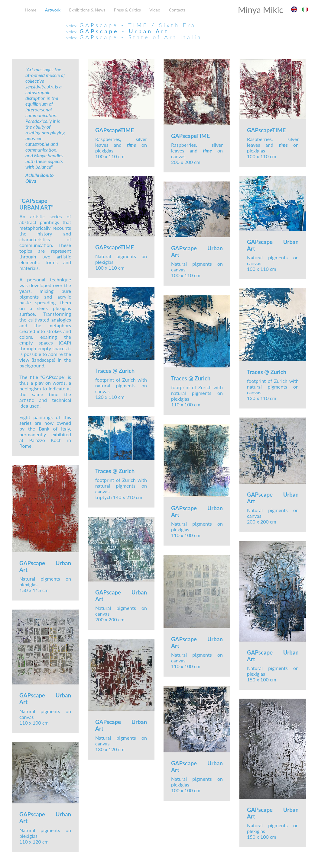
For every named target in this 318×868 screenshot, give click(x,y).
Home (31, 10)
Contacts (177, 10)
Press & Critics (127, 10)
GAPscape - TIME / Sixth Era (138, 25)
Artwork (53, 10)
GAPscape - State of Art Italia (141, 37)
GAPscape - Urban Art (124, 31)
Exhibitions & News (87, 10)
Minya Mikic (261, 10)
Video (155, 10)
